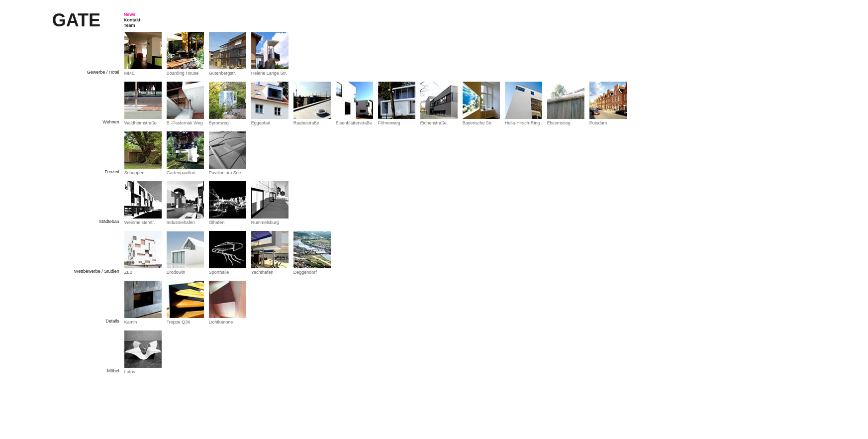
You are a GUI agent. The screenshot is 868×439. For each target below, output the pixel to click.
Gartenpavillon (181, 173)
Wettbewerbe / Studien (97, 271)
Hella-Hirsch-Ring (523, 123)
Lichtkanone (221, 322)
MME (130, 73)
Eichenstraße (434, 123)
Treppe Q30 (179, 322)
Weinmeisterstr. (140, 222)
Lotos (130, 372)
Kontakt (132, 20)
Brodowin (176, 272)
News (130, 14)
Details (112, 321)
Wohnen (111, 122)
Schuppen (135, 173)
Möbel (113, 371)
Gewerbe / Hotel (103, 72)
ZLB (129, 272)
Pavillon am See (225, 173)
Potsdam (598, 123)
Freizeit (112, 172)
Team (130, 25)
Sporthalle (219, 272)
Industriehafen (181, 222)
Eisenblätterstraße (354, 123)
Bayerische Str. (478, 123)
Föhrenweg (389, 123)
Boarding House (183, 73)
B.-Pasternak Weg (185, 123)
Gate (76, 20)
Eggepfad (261, 123)
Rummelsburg (265, 222)
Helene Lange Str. (269, 73)
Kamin (131, 322)
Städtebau (109, 221)
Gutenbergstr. (223, 73)
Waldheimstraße (141, 123)
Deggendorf (305, 272)
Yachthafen (262, 272)
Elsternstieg (559, 123)
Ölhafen (217, 222)
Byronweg (219, 123)
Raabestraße (306, 123)
